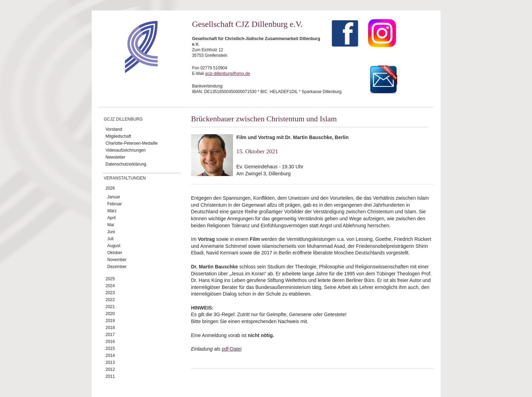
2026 (110, 188)
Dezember (117, 267)
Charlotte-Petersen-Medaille (132, 143)
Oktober (115, 253)
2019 (110, 321)
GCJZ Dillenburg (123, 119)
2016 (110, 342)
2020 (110, 314)
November (117, 260)
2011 (110, 376)
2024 (110, 286)
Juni (111, 232)
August (114, 246)
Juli (111, 239)
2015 (110, 349)
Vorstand (114, 129)
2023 (110, 293)
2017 (110, 335)
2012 (110, 369)
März (112, 211)
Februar (115, 204)
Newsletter (116, 157)
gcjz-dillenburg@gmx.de (228, 74)
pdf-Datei (231, 349)
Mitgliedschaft (118, 136)
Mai (111, 225)
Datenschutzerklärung (126, 164)
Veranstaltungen (125, 178)
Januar (114, 197)
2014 (110, 356)
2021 (110, 307)
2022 (110, 300)
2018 (110, 328)
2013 (110, 362)
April (112, 218)
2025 (110, 279)
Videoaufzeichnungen (126, 150)
